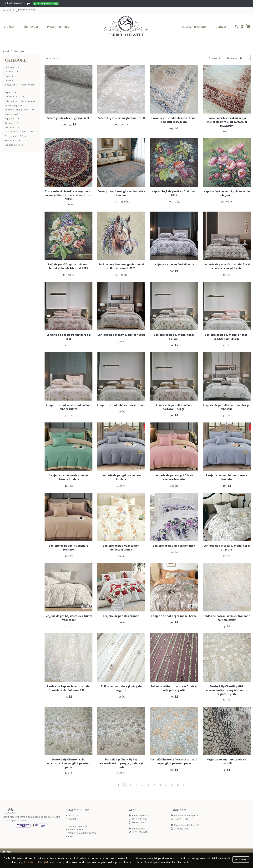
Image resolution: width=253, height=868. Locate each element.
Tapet (8, 92)
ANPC (70, 836)
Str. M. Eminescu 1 (140, 816)
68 (178, 785)
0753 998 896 (138, 819)
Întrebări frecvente (194, 26)
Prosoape (10, 140)
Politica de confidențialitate (81, 833)
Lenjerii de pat (12, 97)
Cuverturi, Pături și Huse (17, 110)
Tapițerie (10, 119)
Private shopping (58, 27)
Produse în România (15, 145)
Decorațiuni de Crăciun (16, 136)
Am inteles (241, 859)
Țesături (9, 123)
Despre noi (72, 816)
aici (152, 862)
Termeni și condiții (76, 826)
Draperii (9, 76)
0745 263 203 (180, 829)
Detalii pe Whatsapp (46, 3)
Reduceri (10, 67)
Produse (9, 26)
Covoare (9, 80)
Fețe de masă (12, 114)
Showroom (31, 26)
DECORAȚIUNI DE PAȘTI (16, 132)
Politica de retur (75, 829)
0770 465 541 (138, 832)
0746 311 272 (27, 10)
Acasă (6, 51)
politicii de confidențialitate (37, 862)
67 (172, 785)
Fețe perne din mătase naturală (20, 101)
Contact (221, 26)
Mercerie (10, 127)
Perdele (9, 72)
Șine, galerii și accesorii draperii (20, 85)
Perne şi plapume (14, 105)
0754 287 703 (180, 819)
